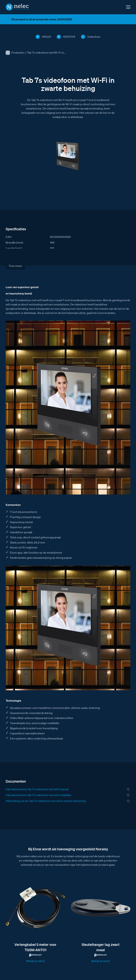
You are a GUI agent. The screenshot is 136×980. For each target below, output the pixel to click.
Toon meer (15, 266)
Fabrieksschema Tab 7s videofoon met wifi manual (37, 789)
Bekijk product (35, 961)
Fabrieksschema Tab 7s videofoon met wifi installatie (39, 795)
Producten (18, 53)
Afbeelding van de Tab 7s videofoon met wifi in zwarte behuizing (46, 801)
